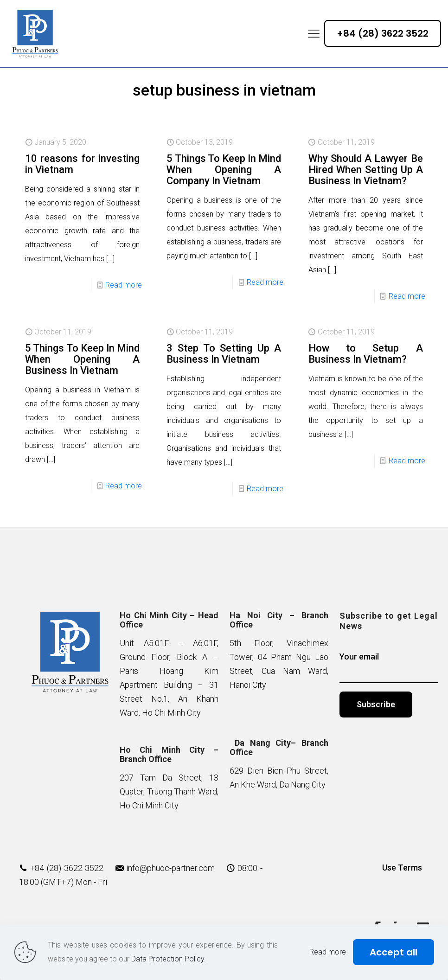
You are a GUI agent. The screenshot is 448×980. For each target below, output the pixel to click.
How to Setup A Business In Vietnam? (366, 354)
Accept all (394, 952)
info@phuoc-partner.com (170, 868)
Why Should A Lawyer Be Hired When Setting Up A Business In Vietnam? (366, 170)
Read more (124, 285)
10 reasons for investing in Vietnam (82, 164)
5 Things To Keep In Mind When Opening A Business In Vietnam (82, 359)
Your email (389, 667)
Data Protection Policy (168, 959)
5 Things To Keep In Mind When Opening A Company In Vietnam (224, 170)
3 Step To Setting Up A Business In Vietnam (224, 354)
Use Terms (402, 868)
